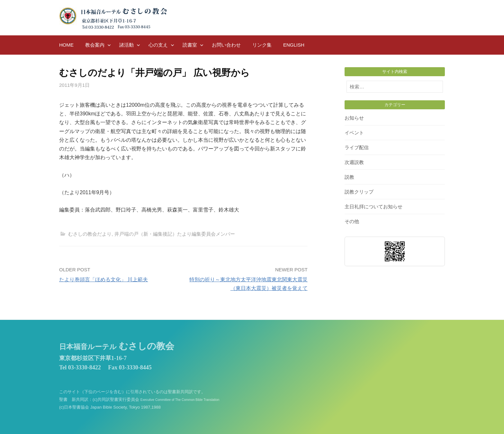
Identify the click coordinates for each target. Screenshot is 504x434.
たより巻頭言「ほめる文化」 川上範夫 (104, 280)
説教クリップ (359, 192)
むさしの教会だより (90, 234)
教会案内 (95, 45)
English (294, 45)
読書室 (190, 45)
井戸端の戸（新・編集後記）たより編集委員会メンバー (175, 234)
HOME (66, 45)
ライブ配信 (357, 147)
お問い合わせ (226, 45)
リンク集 (262, 45)
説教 (349, 177)
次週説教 (354, 162)
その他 (352, 221)
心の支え (158, 45)
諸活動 (126, 45)
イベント (354, 133)
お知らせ (354, 118)
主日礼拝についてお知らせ (373, 207)
